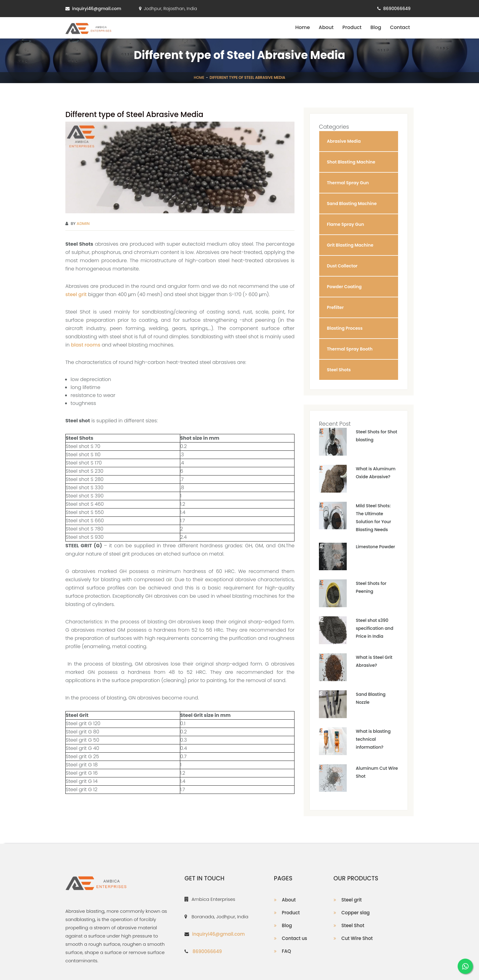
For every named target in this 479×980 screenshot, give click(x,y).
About (326, 27)
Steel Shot (353, 925)
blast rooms (86, 345)
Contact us (295, 938)
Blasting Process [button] (345, 328)
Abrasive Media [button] (344, 141)
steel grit (76, 294)
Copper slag (356, 913)
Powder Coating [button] (344, 287)
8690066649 (397, 9)
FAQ (287, 951)
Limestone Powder (375, 547)
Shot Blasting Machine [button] (351, 162)
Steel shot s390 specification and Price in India (375, 628)
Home (302, 27)
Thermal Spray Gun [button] (348, 183)
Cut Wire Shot (357, 938)
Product (352, 27)
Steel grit (352, 900)
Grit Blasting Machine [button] (350, 245)
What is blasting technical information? (373, 739)
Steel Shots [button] (339, 370)
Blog (376, 27)
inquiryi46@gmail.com (97, 9)
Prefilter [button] (335, 307)
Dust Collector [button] (342, 266)
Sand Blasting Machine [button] (352, 204)
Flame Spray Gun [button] (346, 224)
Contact (400, 27)
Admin (83, 224)
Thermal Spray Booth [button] (350, 349)
